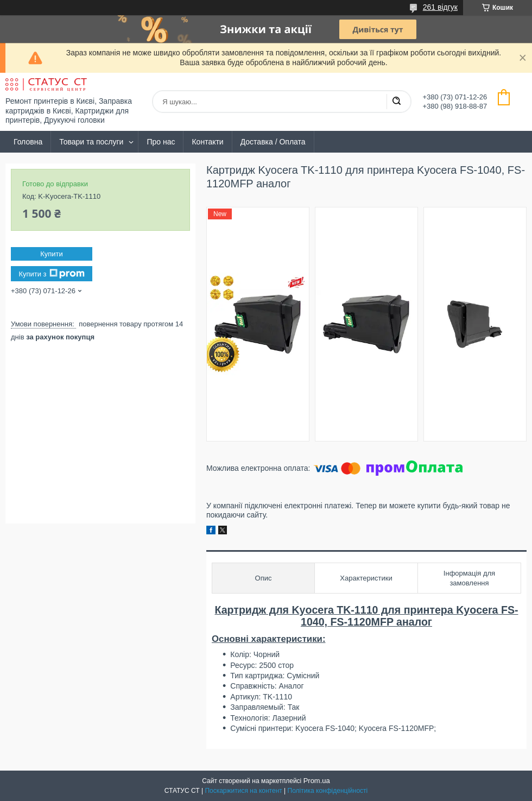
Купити (52, 254)
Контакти (207, 142)
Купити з (51, 274)
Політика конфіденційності (328, 791)
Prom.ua (317, 781)
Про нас (161, 142)
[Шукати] (396, 102)
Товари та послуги (91, 142)
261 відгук (440, 7)
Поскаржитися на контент (243, 791)
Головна (28, 142)
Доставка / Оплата (273, 142)
